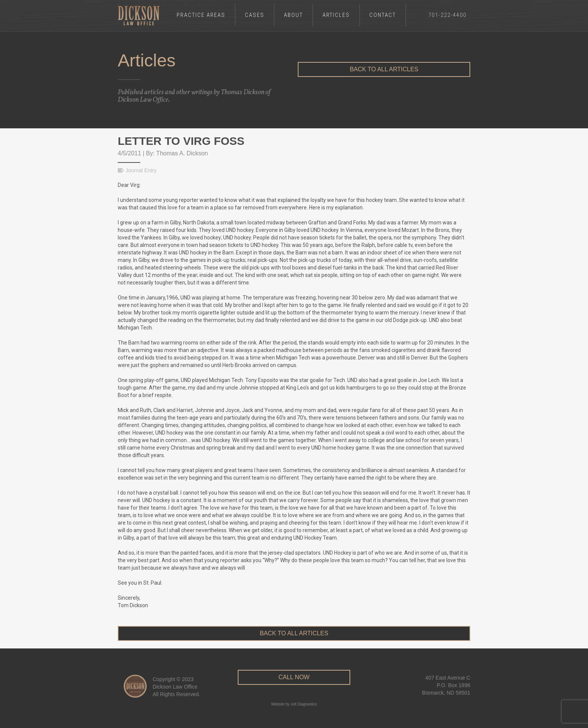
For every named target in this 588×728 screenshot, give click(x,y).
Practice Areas (201, 15)
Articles (336, 15)
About (293, 15)
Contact (383, 15)
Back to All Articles (384, 69)
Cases (255, 15)
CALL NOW (294, 677)
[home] (139, 16)
